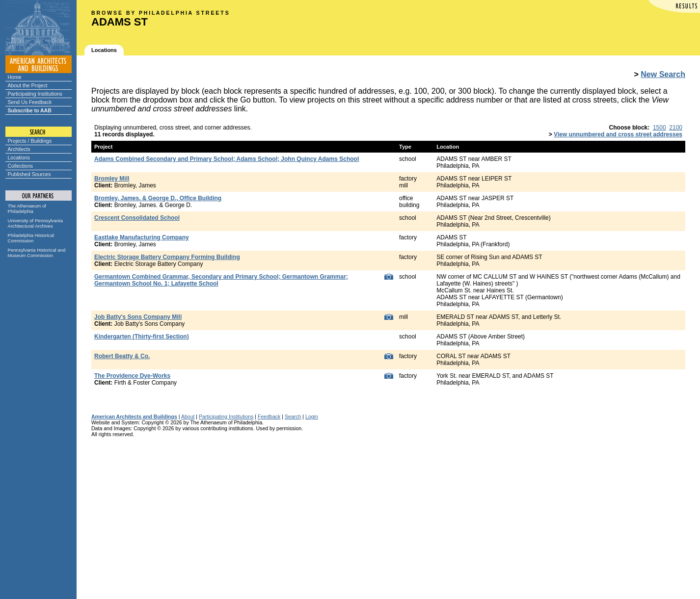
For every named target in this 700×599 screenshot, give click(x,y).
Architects (19, 149)
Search (293, 417)
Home (15, 77)
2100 (676, 128)
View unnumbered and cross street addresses (618, 134)
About (188, 417)
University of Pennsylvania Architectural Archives (36, 223)
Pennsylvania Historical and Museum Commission (37, 253)
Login (312, 417)
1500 (660, 128)
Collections (21, 166)
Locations (19, 157)
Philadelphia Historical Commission (31, 238)
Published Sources (29, 174)
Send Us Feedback (30, 102)
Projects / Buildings (30, 141)
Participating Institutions (35, 94)
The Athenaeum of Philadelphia (27, 208)
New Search (663, 74)
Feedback (269, 417)
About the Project (28, 85)
